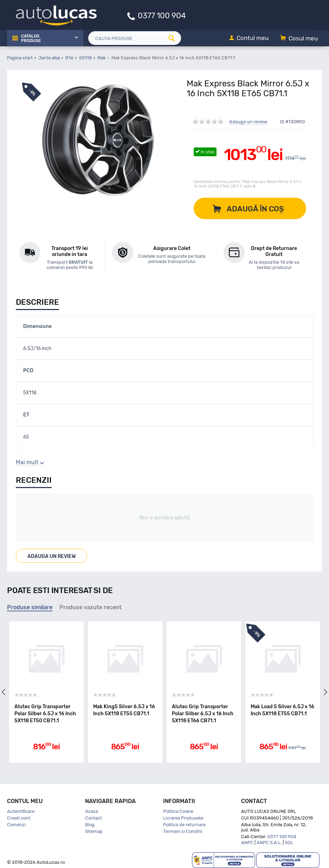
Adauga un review (248, 122)
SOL (289, 843)
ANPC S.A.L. (269, 843)
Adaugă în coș (255, 209)
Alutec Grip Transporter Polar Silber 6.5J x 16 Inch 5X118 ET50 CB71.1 (45, 714)
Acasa (92, 811)
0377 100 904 (162, 15)
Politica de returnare (184, 825)
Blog (90, 825)
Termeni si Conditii (183, 831)
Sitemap (94, 831)
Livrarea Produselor (183, 818)
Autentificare (21, 811)
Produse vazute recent (91, 607)
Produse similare (30, 607)
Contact (93, 818)
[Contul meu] (249, 38)
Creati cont (19, 818)
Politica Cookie (178, 811)
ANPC (247, 843)
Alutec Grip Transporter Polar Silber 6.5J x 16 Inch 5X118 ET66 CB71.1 (203, 714)
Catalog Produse (31, 39)
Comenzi (16, 825)
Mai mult (27, 462)
